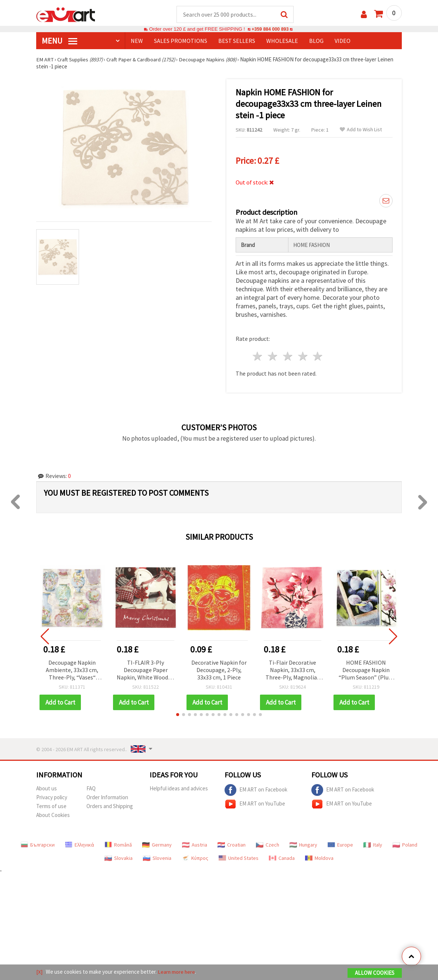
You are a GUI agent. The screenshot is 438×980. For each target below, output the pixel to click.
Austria (195, 845)
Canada (282, 858)
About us (47, 789)
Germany (157, 845)
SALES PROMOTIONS (181, 41)
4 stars (303, 357)
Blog (316, 41)
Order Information (107, 798)
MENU (59, 41)
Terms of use (51, 806)
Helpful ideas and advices (179, 789)
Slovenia (157, 858)
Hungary (303, 845)
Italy (373, 845)
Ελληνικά (80, 845)
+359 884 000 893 (270, 29)
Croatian (232, 845)
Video (343, 41)
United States (239, 858)
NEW (137, 41)
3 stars (288, 357)
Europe (340, 845)
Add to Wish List (361, 130)
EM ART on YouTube (255, 804)
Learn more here (177, 972)
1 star (258, 357)
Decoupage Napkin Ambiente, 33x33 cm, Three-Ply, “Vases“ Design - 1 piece (72, 671)
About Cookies (53, 815)
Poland (405, 845)
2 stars (273, 357)
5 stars (318, 357)
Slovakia (119, 858)
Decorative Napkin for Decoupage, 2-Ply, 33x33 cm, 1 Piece (219, 670)
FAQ (91, 789)
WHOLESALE (282, 41)
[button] (178, 715)
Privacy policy (52, 798)
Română (118, 845)
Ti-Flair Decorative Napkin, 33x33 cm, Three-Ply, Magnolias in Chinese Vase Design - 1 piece (292, 671)
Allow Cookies (375, 973)
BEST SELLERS (237, 41)
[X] (39, 972)
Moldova (319, 858)
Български (38, 845)
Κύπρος (195, 858)
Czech (268, 845)
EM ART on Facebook (256, 790)
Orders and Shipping (110, 806)
